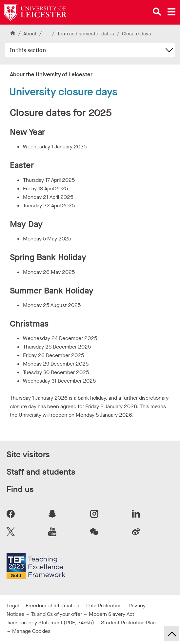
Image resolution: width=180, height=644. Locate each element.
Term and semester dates (86, 34)
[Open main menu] (171, 12)
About (30, 34)
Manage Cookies (31, 631)
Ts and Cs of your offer (56, 614)
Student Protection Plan (128, 623)
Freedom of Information (52, 606)
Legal (13, 606)
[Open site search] (157, 12)
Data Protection (104, 606)
